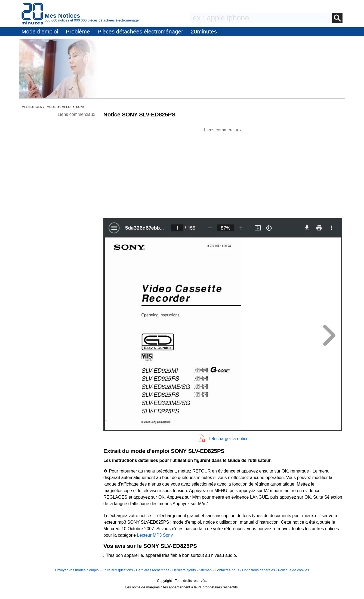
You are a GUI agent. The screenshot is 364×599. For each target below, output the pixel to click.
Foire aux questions (118, 570)
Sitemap (205, 570)
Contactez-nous (227, 570)
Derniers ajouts (184, 570)
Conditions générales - (260, 570)
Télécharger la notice (228, 439)
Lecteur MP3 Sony (155, 535)
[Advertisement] (223, 171)
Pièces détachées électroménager (140, 31)
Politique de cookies (294, 570)
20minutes (204, 31)
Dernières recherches (153, 570)
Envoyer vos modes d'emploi (77, 570)
